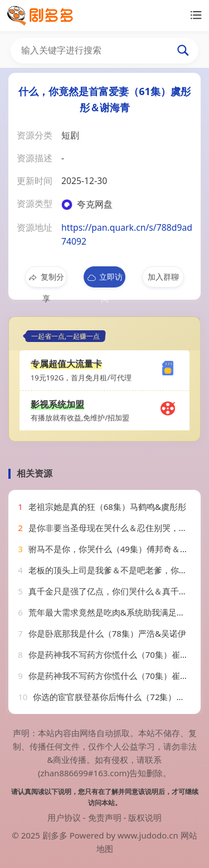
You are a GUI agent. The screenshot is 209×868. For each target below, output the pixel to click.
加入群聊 (163, 277)
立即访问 (104, 279)
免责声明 (105, 817)
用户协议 (64, 817)
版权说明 (145, 817)
